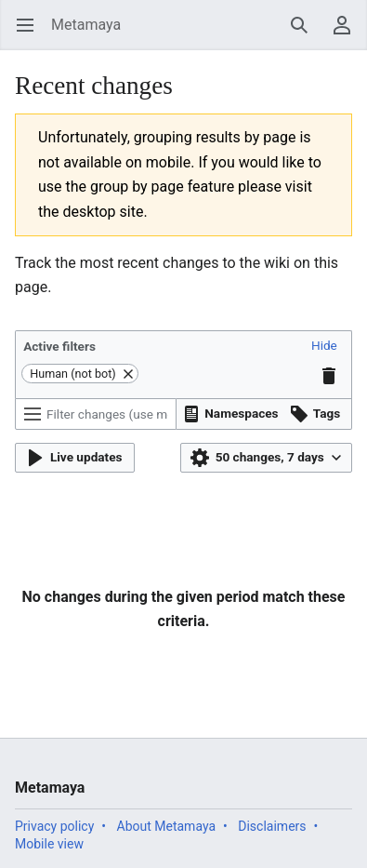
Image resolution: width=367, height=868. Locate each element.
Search (305, 34)
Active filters (59, 346)
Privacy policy (54, 826)
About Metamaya (167, 826)
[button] (324, 346)
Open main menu (31, 34)
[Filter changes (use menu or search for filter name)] (96, 414)
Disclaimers (272, 826)
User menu (348, 34)
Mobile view (49, 844)
